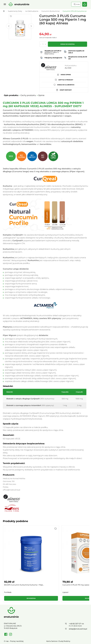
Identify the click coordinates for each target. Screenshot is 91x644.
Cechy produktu (28, 95)
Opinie (41, 95)
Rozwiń (45, 636)
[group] (13, 547)
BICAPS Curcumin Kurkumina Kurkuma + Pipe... (12, 551)
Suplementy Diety (15, 11)
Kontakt (50, 616)
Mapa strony (51, 620)
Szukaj (76, 4)
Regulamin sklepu (11, 616)
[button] (19, 529)
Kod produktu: (71, 66)
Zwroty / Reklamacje (12, 612)
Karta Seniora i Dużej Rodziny (58, 605)
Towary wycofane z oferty (57, 612)
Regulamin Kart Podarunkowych (60, 609)
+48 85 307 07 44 (76, 587)
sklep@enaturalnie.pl (78, 592)
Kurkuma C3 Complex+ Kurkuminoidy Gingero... (76, 551)
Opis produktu (11, 95)
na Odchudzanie (32, 11)
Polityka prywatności (12, 620)
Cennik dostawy (10, 609)
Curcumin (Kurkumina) (50, 11)
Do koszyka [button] (13, 562)
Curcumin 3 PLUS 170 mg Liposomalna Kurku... (35, 551)
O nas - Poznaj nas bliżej (14, 605)
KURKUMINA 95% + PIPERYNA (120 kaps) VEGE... (56, 551)
